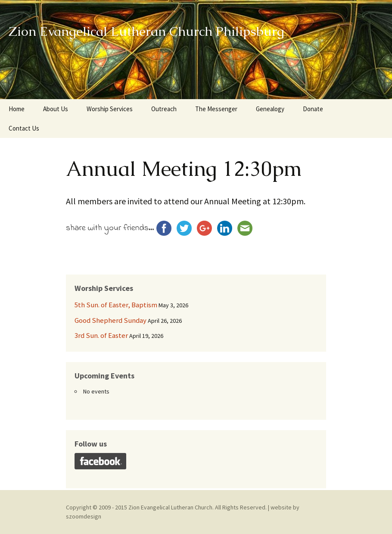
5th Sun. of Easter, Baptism (116, 305)
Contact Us (24, 128)
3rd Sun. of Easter (101, 335)
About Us (56, 109)
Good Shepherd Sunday (110, 320)
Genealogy (270, 109)
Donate (313, 109)
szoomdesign (84, 516)
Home (17, 109)
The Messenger (216, 109)
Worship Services (110, 109)
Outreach (164, 109)
